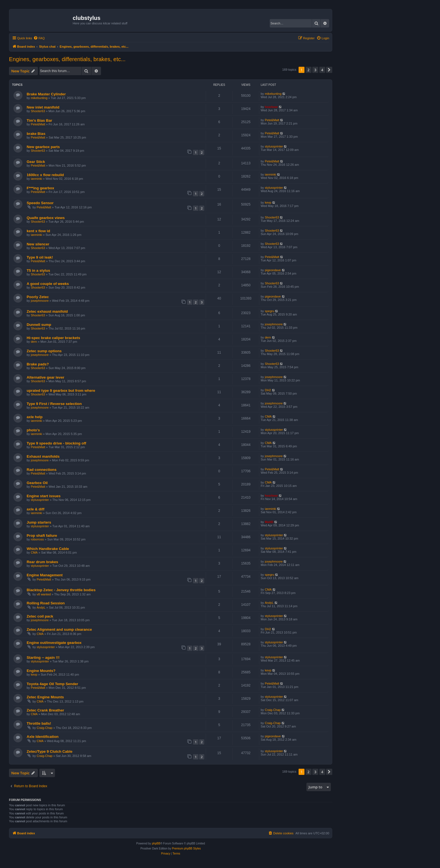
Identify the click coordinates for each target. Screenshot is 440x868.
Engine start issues (44, 496)
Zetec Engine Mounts (45, 697)
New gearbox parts (43, 147)
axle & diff (35, 509)
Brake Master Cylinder (46, 94)
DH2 (268, 390)
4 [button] (322, 70)
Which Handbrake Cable (48, 549)
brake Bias (36, 134)
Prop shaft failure (42, 536)
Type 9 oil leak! (40, 257)
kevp (268, 202)
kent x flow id (38, 231)
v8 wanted (44, 594)
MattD (269, 522)
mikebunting (39, 98)
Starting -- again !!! (43, 658)
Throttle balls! (39, 723)
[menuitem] (39, 38)
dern (34, 342)
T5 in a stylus (38, 270)
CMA (268, 416)
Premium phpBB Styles (186, 849)
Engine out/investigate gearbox (54, 643)
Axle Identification (43, 737)
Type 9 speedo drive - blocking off (56, 443)
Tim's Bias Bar (39, 120)
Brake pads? (38, 364)
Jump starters (39, 522)
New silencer (38, 244)
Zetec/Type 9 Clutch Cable (50, 751)
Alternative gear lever (45, 377)
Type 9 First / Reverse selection (54, 404)
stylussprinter (274, 146)
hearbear (271, 107)
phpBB (156, 843)
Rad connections (42, 470)
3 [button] (315, 70)
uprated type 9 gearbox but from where (61, 391)
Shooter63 (38, 111)
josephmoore (40, 301)
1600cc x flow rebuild (45, 175)
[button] (329, 70)
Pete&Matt (38, 124)
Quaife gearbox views (46, 218)
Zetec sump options (44, 351)
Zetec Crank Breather (45, 710)
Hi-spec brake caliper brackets (53, 338)
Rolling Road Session (46, 603)
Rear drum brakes (42, 562)
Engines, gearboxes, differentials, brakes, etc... (67, 59)
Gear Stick (36, 162)
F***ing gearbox (40, 188)
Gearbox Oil (37, 483)
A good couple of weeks (48, 284)
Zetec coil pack (40, 616)
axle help (35, 417)
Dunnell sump (39, 325)
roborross (37, 539)
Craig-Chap (273, 710)
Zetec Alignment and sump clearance (59, 629)
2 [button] (309, 70)
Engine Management (45, 575)
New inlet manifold (43, 107)
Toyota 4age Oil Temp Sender (52, 684)
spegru (270, 311)
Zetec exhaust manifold (47, 311)
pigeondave (273, 270)
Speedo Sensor (40, 203)
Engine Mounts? (41, 671)
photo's (33, 430)
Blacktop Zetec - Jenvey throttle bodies (61, 590)
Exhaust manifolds (43, 456)
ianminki (36, 179)
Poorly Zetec (38, 297)
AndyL (41, 607)
